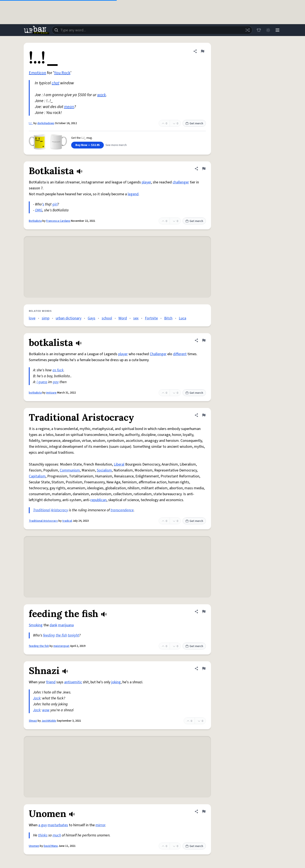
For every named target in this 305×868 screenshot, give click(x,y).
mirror (100, 825)
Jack (37, 698)
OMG (39, 210)
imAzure (51, 393)
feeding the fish (39, 646)
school (107, 318)
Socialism (104, 470)
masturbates (58, 825)
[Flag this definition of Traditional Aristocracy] (204, 415)
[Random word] (247, 30)
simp (46, 318)
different (180, 354)
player (146, 182)
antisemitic (73, 682)
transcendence (122, 510)
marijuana (66, 625)
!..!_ (31, 123)
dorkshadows (46, 123)
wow (46, 710)
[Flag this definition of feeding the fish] (204, 611)
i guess (42, 382)
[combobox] (152, 30)
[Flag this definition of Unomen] (204, 811)
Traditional (42, 510)
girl (55, 204)
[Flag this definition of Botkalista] (204, 169)
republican (98, 500)
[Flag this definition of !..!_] (202, 51)
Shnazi (33, 721)
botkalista (35, 393)
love (32, 318)
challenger (181, 182)
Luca (182, 318)
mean (69, 107)
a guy (43, 825)
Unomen (34, 846)
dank (53, 625)
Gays (91, 318)
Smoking (36, 625)
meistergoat (61, 646)
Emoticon (37, 73)
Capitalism (37, 476)
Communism (70, 470)
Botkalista (35, 221)
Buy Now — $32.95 (87, 145)
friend (51, 682)
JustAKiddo (49, 721)
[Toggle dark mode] (268, 30)
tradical (67, 521)
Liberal (119, 464)
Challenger (158, 354)
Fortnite (151, 318)
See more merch (116, 145)
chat (55, 83)
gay (56, 382)
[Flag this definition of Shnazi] (204, 668)
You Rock (62, 73)
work (102, 95)
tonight (73, 635)
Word (123, 318)
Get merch (194, 123)
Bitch (168, 318)
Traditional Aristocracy (43, 521)
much (57, 835)
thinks (43, 835)
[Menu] (277, 30)
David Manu (51, 846)
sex (136, 318)
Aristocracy (59, 510)
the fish (61, 635)
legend (133, 194)
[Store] (259, 30)
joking (116, 682)
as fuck (58, 370)
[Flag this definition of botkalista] (204, 340)
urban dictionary (69, 318)
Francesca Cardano (58, 221)
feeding (49, 635)
